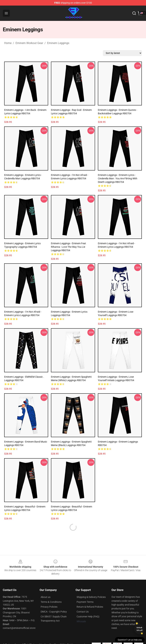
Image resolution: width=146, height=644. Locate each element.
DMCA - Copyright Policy (54, 612)
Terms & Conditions (51, 602)
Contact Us (83, 612)
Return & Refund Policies (90, 607)
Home (8, 43)
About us (46, 597)
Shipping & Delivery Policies (91, 597)
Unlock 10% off (139, 629)
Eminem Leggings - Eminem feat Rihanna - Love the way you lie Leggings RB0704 (68, 247)
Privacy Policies (49, 607)
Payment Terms (85, 602)
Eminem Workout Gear (29, 43)
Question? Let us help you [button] (130, 640)
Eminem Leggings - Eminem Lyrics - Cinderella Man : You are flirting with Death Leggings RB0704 (118, 178)
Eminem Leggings (58, 43)
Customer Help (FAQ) (88, 617)
